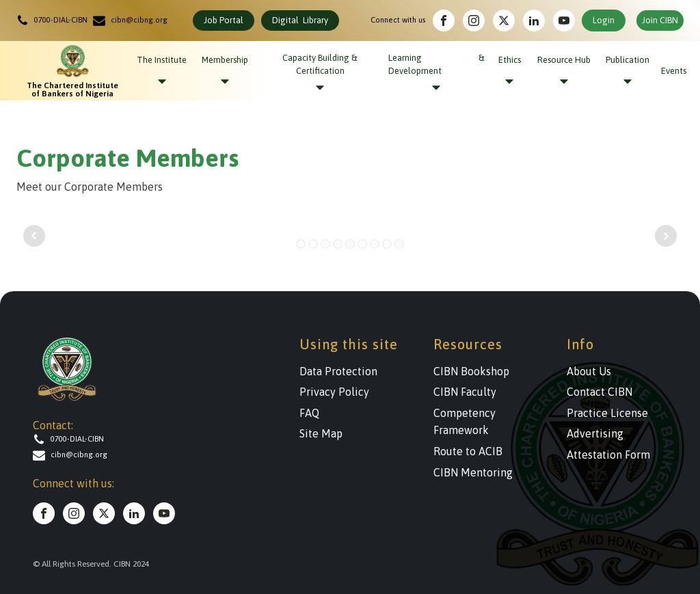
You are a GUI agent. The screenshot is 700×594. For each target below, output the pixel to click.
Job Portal (224, 20)
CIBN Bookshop (471, 371)
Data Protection (338, 371)
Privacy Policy (334, 392)
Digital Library (300, 20)
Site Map (321, 433)
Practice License (607, 413)
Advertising (595, 433)
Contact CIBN (600, 392)
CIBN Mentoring (473, 472)
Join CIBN (660, 20)
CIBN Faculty (465, 392)
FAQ (309, 413)
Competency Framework (465, 422)
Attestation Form (608, 455)
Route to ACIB (468, 451)
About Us (589, 371)
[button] (55, 21)
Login (604, 20)
